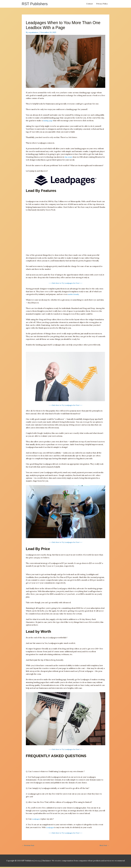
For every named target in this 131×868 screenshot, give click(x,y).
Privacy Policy (102, 4)
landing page (48, 121)
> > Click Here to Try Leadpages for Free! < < (66, 284)
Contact (89, 4)
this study (69, 158)
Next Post (104, 846)
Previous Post (29, 846)
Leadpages (36, 820)
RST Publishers (36, 4)
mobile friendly (74, 295)
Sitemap (38, 862)
